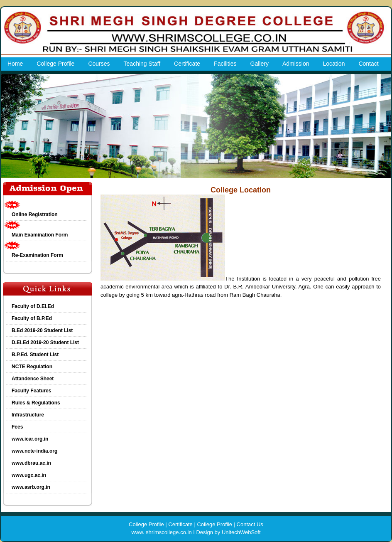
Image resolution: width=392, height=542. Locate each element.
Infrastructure (28, 415)
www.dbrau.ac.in (31, 463)
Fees (17, 427)
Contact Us (250, 524)
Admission (296, 64)
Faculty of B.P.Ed (32, 318)
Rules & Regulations (36, 403)
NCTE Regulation (32, 367)
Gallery (260, 64)
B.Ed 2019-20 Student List (42, 330)
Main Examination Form (40, 235)
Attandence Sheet (33, 379)
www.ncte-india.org (34, 451)
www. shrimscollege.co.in (161, 532)
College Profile (55, 64)
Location (334, 64)
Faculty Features (31, 391)
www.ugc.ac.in (29, 475)
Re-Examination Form (37, 255)
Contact (368, 64)
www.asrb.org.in (31, 487)
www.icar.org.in (30, 439)
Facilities (225, 64)
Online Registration (35, 214)
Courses (99, 64)
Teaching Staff (142, 64)
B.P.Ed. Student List (35, 355)
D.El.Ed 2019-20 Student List (45, 342)
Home (15, 64)
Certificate (187, 64)
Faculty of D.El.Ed (33, 306)
